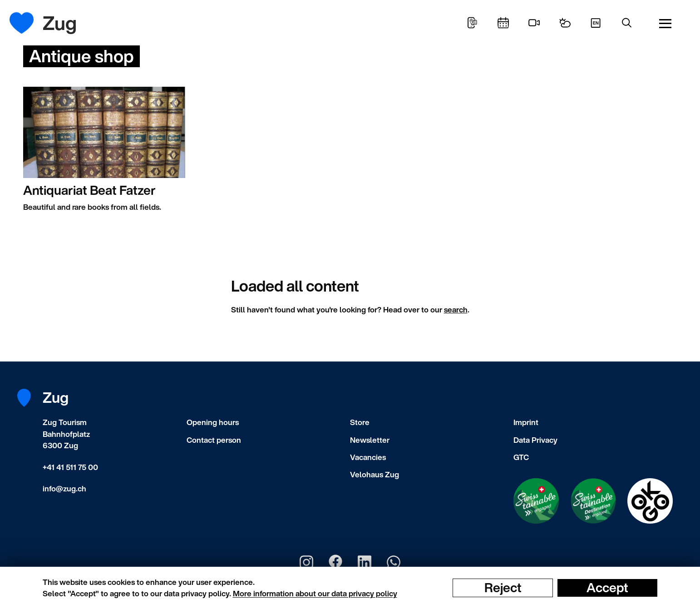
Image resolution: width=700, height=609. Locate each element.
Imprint (526, 422)
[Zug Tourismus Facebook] (335, 562)
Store (360, 422)
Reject (503, 588)
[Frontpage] (28, 23)
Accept (607, 588)
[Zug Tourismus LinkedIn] (365, 562)
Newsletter (370, 440)
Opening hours (213, 422)
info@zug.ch (64, 488)
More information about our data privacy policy (315, 593)
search (456, 309)
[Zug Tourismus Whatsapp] (394, 562)
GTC (521, 457)
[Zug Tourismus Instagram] (306, 562)
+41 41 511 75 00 (70, 467)
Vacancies (368, 457)
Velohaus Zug (375, 474)
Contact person (214, 440)
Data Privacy (535, 440)
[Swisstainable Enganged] (536, 501)
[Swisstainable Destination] (593, 501)
